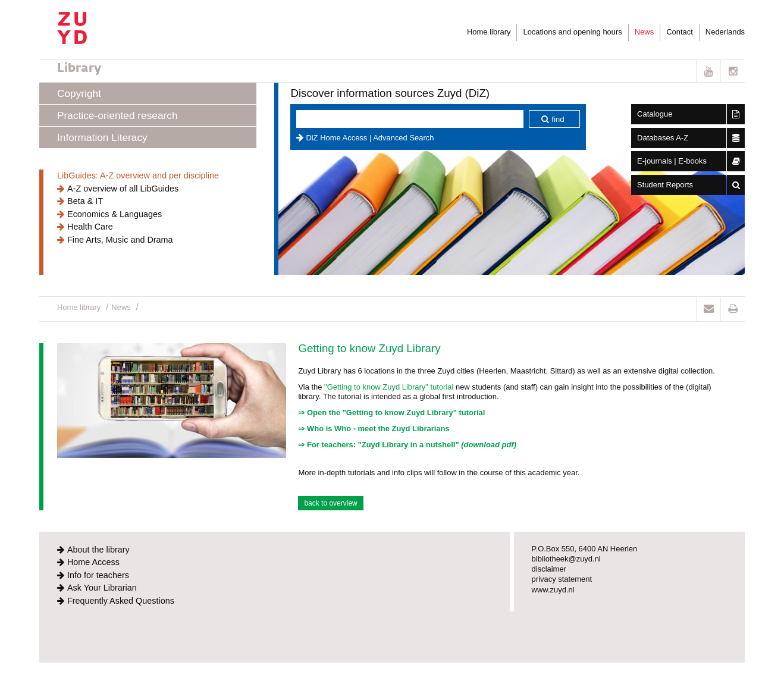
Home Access (93, 562)
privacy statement (562, 579)
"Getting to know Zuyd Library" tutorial (389, 387)
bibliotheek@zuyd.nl (566, 559)
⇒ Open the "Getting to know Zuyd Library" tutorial (391, 412)
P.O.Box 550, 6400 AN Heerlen (585, 549)
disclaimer (549, 569)
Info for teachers (98, 575)
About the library (98, 550)
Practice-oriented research (117, 115)
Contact (680, 32)
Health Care (90, 227)
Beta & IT (85, 201)
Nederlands (725, 32)
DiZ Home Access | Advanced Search (370, 138)
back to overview (330, 503)
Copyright (79, 93)
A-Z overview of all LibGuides (123, 189)
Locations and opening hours (572, 32)
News (644, 32)
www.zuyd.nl (553, 590)
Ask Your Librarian (102, 588)
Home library (489, 32)
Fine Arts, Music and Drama (120, 240)
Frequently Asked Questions (121, 601)
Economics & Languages (115, 214)
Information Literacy (102, 137)
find (558, 119)
